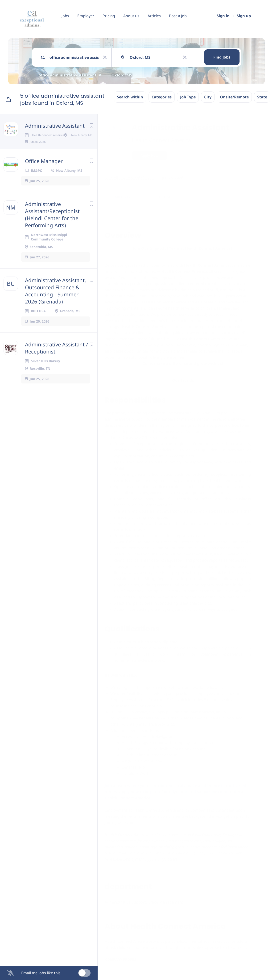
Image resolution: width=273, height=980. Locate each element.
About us (131, 16)
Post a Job (178, 16)
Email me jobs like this (41, 973)
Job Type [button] (188, 97)
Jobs (65, 16)
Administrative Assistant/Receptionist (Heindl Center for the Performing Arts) (52, 230)
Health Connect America (161, 140)
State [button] (262, 97)
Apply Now (149, 155)
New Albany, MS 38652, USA (129, 178)
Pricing (109, 16)
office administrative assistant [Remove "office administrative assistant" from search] (68, 75)
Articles (154, 16)
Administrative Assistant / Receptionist (56, 363)
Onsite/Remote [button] (234, 97)
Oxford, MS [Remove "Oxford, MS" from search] (122, 75)
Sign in (223, 16)
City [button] (208, 97)
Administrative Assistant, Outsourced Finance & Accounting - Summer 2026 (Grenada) (56, 306)
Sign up (244, 16)
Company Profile (121, 959)
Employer (86, 16)
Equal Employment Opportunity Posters (145, 859)
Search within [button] (130, 97)
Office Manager (44, 176)
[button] (259, 156)
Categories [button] (162, 97)
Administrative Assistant (55, 126)
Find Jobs (222, 57)
